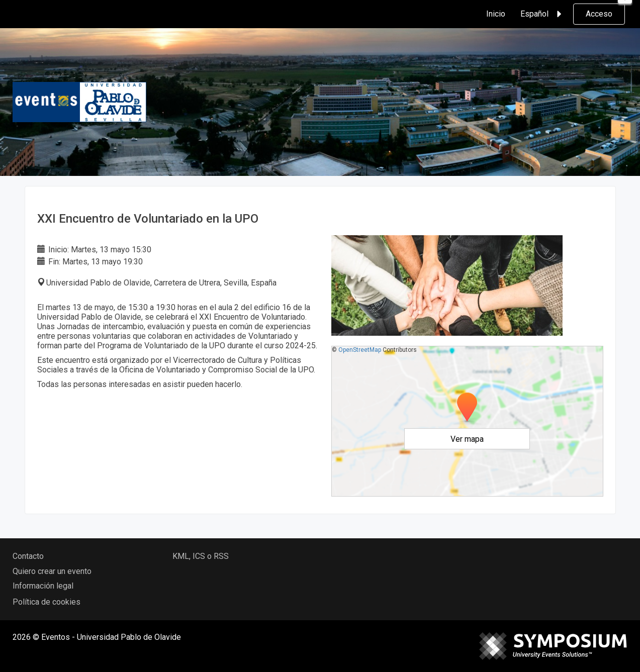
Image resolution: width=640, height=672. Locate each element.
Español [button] (542, 14)
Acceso (599, 14)
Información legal (43, 586)
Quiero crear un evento (52, 571)
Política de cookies (47, 602)
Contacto (28, 556)
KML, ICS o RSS (201, 556)
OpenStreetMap (360, 350)
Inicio (496, 14)
